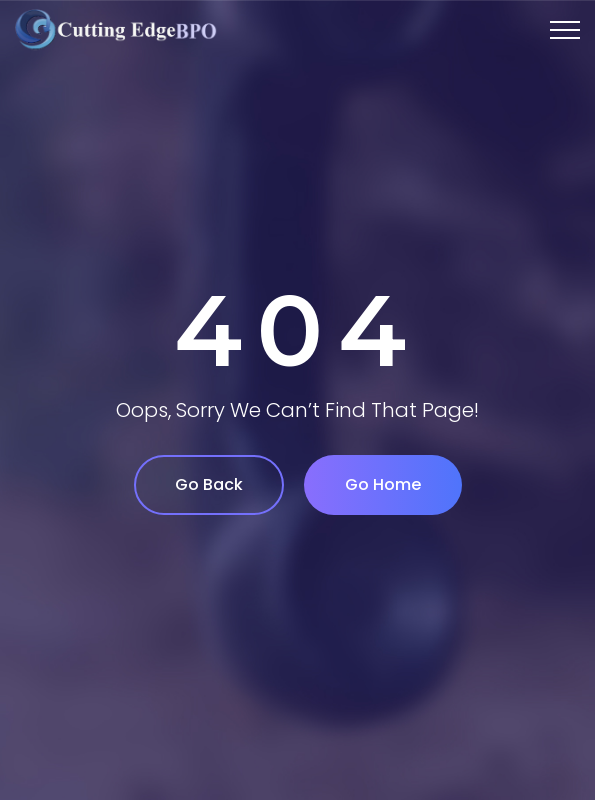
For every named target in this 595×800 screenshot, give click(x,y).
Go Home (383, 484)
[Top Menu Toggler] (565, 30)
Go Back (209, 484)
